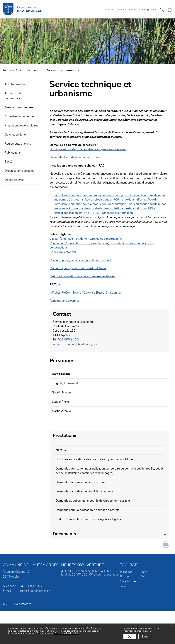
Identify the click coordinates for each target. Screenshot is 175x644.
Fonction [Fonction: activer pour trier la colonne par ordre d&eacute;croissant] (92, 374)
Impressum (126, 605)
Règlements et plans (18, 144)
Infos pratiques (149, 10)
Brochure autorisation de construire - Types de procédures (88, 149)
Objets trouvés (14, 180)
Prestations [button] (64, 434)
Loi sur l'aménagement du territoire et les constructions (86, 239)
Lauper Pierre (61, 401)
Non (145, 637)
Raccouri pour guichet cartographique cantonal (82, 260)
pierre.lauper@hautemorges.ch (132, 401)
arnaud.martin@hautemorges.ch (133, 410)
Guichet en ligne (15, 135)
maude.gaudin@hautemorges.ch (133, 392)
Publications (13, 153)
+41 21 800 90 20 (32, 619)
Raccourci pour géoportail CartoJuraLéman (80, 268)
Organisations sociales (19, 171)
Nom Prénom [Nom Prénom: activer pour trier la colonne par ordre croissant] (61, 374)
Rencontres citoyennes (65, 301)
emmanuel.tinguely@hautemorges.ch (136, 383)
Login (170, 10)
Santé (8, 162)
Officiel (106, 10)
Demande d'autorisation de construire (74, 157)
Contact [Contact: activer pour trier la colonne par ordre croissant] (117, 374)
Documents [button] (64, 567)
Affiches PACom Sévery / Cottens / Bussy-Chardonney (86, 293)
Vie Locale (134, 10)
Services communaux (23, 107)
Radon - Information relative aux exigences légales (82, 276)
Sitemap (124, 610)
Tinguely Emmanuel (65, 383)
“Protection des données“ (66, 633)
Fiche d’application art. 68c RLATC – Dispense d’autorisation (95, 213)
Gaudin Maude (61, 392)
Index (144, 605)
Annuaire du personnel (19, 117)
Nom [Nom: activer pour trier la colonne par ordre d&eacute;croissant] (59, 449)
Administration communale (14, 96)
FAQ (143, 610)
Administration (120, 10)
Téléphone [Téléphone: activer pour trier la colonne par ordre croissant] (150, 449)
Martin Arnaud (61, 410)
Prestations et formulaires (21, 126)
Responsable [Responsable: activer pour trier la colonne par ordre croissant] (123, 449)
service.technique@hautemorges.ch (76, 344)
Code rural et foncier (63, 252)
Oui (130, 637)
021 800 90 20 (68, 340)
